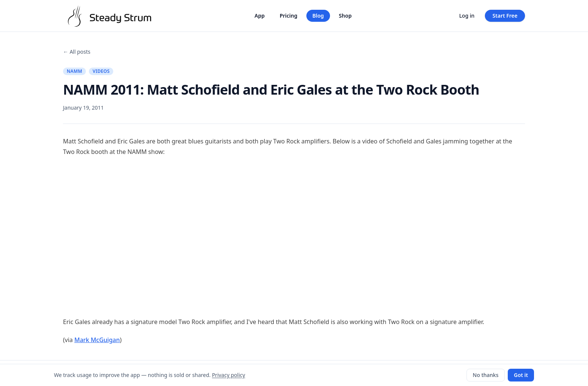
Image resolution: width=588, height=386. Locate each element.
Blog (318, 16)
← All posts (77, 52)
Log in (467, 16)
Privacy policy (229, 375)
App (260, 16)
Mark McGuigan (97, 340)
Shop (345, 16)
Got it (521, 375)
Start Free (505, 16)
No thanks (486, 375)
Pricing (289, 16)
